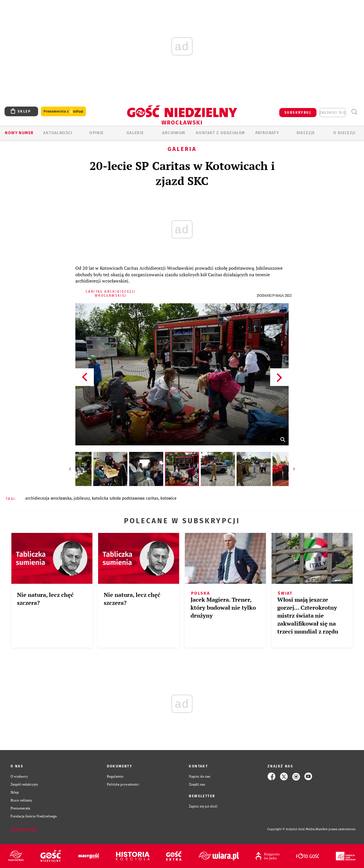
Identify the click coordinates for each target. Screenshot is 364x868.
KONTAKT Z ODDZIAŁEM (221, 133)
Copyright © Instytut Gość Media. (291, 829)
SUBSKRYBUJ (298, 113)
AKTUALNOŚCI (58, 133)
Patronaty (267, 133)
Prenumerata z (63, 112)
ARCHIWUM (174, 133)
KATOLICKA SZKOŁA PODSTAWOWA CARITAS (125, 498)
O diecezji (344, 133)
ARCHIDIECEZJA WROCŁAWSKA (48, 498)
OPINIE (96, 133)
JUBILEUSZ (82, 498)
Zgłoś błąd (24, 829)
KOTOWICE (168, 498)
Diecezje (306, 133)
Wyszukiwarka (354, 112)
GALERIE (135, 133)
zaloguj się (333, 113)
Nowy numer (19, 133)
